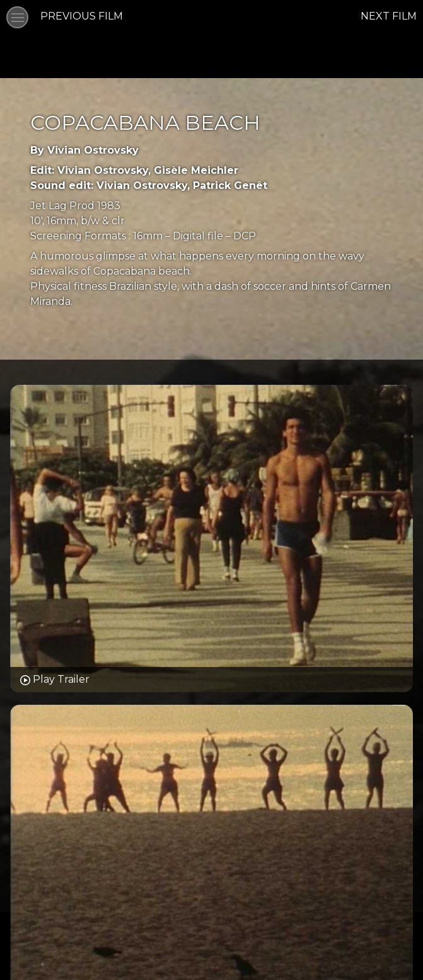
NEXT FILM (389, 16)
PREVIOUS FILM (82, 16)
